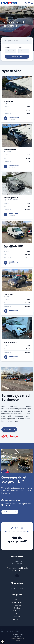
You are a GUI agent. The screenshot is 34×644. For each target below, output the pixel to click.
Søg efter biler (17, 57)
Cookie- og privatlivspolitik (17, 638)
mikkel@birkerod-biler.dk (17, 533)
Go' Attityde (17, 641)
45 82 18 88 (17, 529)
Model (21, 48)
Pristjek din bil (10, 512)
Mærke (8, 48)
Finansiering (9, 430)
